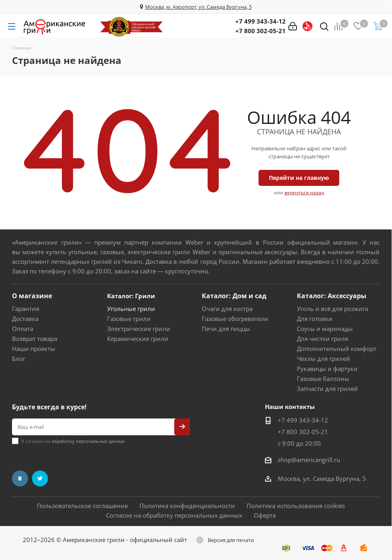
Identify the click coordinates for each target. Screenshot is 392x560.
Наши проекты (34, 349)
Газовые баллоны (323, 379)
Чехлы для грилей (323, 359)
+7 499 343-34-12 (261, 21)
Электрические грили (139, 329)
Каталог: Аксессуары (332, 296)
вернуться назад (304, 192)
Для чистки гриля (322, 339)
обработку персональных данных (88, 441)
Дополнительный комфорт (337, 349)
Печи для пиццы (226, 329)
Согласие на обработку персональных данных (174, 515)
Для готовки (315, 319)
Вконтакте (20, 478)
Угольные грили (131, 309)
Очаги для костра (227, 309)
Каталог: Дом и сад (234, 296)
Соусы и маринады (325, 329)
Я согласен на (73, 441)
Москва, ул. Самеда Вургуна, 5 (322, 478)
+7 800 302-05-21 (261, 31)
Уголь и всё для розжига (332, 309)
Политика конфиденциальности (187, 506)
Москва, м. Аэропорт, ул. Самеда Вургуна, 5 (198, 7)
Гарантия (26, 309)
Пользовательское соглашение (82, 506)
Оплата (23, 329)
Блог (19, 359)
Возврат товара (35, 339)
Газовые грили (129, 319)
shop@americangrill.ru (309, 460)
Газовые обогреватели (235, 319)
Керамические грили (138, 339)
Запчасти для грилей (327, 389)
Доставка (25, 319)
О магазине (32, 296)
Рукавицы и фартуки (327, 369)
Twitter (40, 478)
